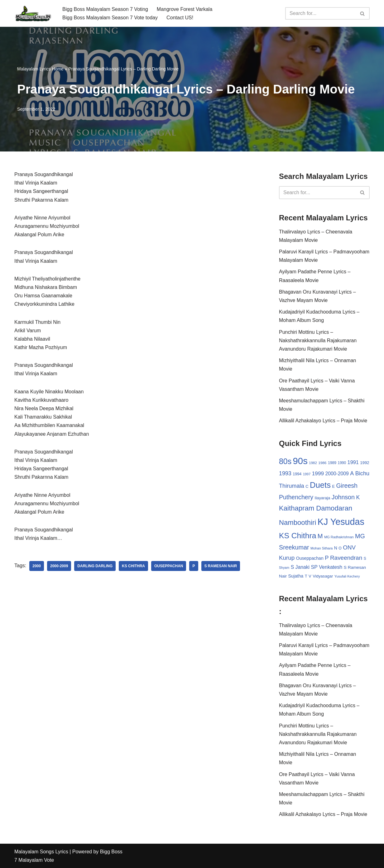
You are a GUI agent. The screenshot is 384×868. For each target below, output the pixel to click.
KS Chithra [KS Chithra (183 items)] (298, 536)
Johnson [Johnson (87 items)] (343, 497)
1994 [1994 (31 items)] (297, 474)
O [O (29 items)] (340, 548)
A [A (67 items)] (352, 473)
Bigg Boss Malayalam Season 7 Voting (105, 9)
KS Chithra (133, 566)
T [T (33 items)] (306, 576)
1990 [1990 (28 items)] (342, 463)
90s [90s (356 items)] (300, 461)
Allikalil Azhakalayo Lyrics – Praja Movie (323, 421)
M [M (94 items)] (320, 536)
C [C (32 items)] (307, 486)
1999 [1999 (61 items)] (318, 473)
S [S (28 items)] (365, 559)
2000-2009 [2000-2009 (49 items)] (337, 474)
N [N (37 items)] (336, 548)
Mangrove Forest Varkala (185, 9)
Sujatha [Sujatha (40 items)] (296, 576)
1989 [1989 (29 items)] (332, 463)
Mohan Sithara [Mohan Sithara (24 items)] (322, 548)
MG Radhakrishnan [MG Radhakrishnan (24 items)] (339, 537)
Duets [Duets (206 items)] (320, 485)
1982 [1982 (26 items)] (313, 463)
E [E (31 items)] (333, 486)
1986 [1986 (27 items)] (322, 463)
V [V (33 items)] (310, 576)
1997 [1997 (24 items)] (307, 474)
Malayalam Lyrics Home (40, 69)
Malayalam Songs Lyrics (41, 852)
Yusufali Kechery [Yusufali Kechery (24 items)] (347, 576)
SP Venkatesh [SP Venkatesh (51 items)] (327, 567)
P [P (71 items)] (327, 558)
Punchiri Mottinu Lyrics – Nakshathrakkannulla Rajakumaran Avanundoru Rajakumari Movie (318, 340)
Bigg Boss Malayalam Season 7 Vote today (110, 18)
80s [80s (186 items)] (285, 461)
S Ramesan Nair (221, 566)
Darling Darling (95, 566)
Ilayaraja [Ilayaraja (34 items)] (322, 498)
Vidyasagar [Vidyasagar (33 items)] (323, 576)
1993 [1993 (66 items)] (285, 473)
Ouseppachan (169, 566)
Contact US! (180, 18)
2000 (37, 566)
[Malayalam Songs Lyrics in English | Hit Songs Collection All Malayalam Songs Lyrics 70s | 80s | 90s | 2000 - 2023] (33, 13)
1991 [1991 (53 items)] (353, 462)
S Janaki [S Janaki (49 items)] (300, 567)
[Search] (320, 13)
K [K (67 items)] (358, 497)
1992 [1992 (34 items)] (365, 463)
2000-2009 (59, 566)
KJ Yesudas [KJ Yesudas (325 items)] (341, 522)
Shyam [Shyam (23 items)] (284, 568)
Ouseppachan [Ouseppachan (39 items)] (310, 558)
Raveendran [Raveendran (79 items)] (346, 558)
